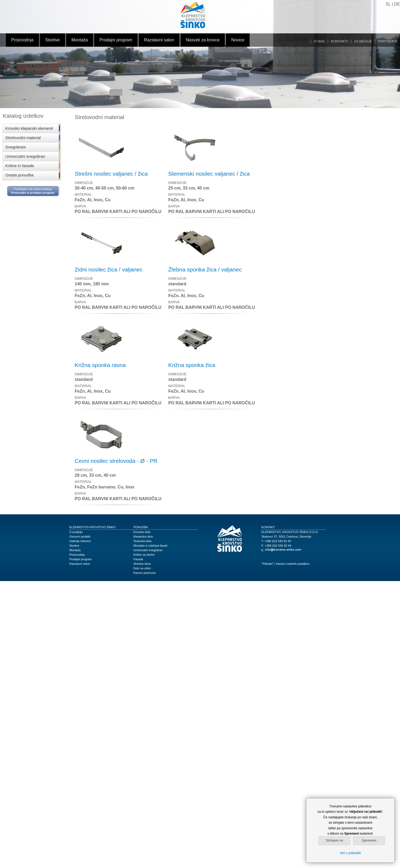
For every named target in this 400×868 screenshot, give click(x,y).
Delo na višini (142, 568)
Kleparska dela (143, 536)
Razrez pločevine (145, 573)
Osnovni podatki (80, 536)
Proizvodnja (22, 40)
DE (397, 4)
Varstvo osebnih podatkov (293, 564)
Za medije (363, 41)
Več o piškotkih (350, 853)
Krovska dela (142, 532)
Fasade (138, 559)
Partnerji (388, 41)
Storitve (53, 40)
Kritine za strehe (144, 555)
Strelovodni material (23, 138)
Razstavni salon (159, 40)
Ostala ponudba (19, 175)
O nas (319, 41)
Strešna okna (142, 564)
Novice (238, 40)
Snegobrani (16, 147)
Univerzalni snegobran (25, 156)
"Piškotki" (267, 564)
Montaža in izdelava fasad (150, 546)
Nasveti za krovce (203, 40)
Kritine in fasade (20, 166)
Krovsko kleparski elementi (29, 128)
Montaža (80, 40)
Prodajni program (116, 40)
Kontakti (339, 41)
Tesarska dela (142, 541)
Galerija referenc (80, 541)
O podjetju (76, 532)
